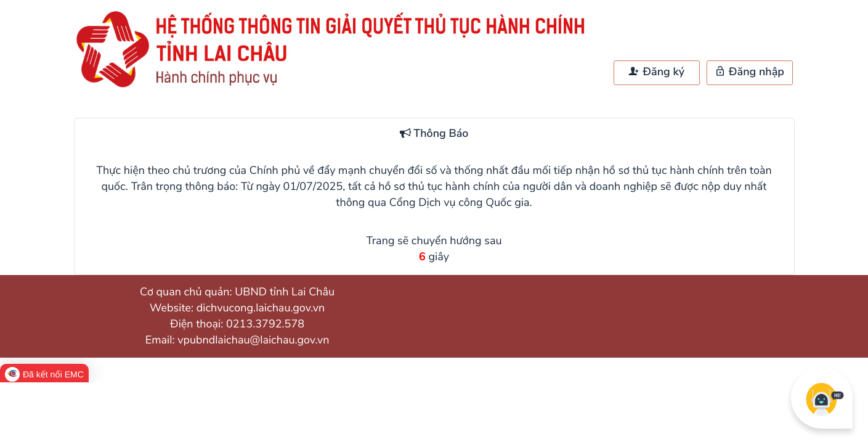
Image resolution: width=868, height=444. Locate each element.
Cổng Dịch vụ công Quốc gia (460, 203)
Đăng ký (657, 72)
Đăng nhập (749, 72)
